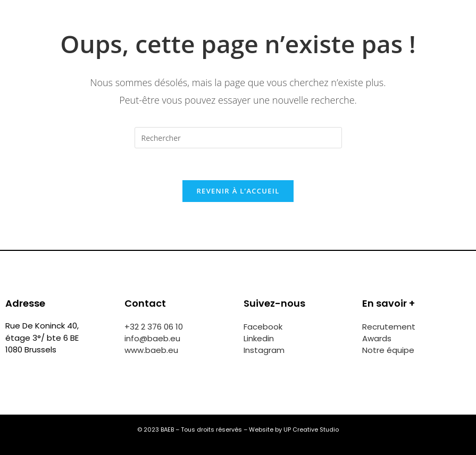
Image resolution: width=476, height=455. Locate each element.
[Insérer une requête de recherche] (238, 138)
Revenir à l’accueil (238, 191)
